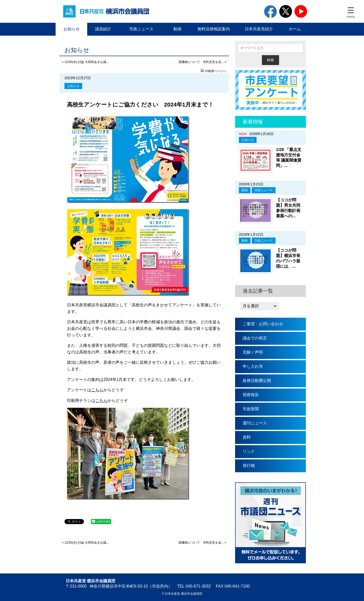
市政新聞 (251, 409)
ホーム (295, 29)
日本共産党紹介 (259, 29)
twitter (286, 11)
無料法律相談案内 (214, 29)
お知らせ (72, 29)
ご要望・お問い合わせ (263, 324)
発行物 (249, 466)
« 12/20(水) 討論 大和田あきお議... (85, 62)
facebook (270, 11)
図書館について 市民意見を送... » (202, 62)
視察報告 (251, 395)
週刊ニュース (255, 423)
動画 (177, 29)
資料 (247, 437)
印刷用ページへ (216, 71)
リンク (249, 451)
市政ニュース (141, 29)
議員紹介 (103, 29)
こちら (97, 390)
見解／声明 (253, 352)
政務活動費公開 (257, 381)
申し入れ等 (253, 366)
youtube (301, 11)
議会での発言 (255, 338)
